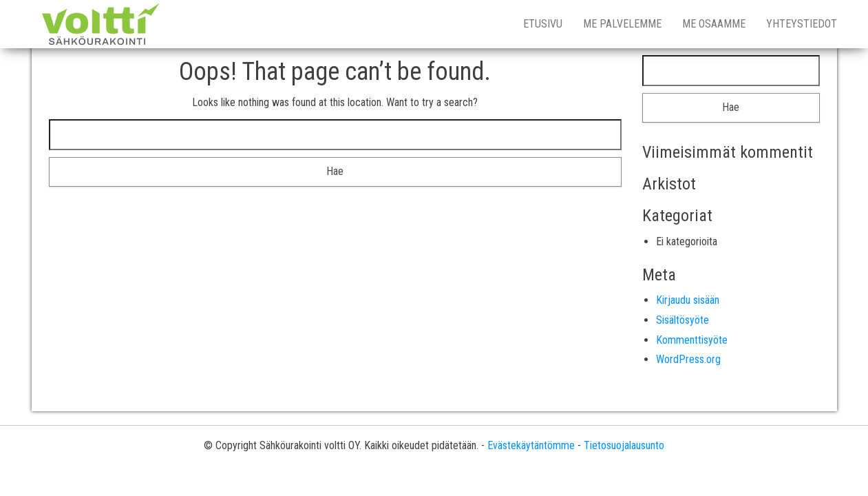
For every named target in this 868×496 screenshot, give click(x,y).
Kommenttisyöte (692, 340)
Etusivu (543, 24)
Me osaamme (714, 24)
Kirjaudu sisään (688, 300)
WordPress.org (688, 359)
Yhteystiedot (802, 24)
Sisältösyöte (682, 320)
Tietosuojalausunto (624, 445)
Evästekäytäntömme (531, 445)
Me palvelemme (622, 24)
